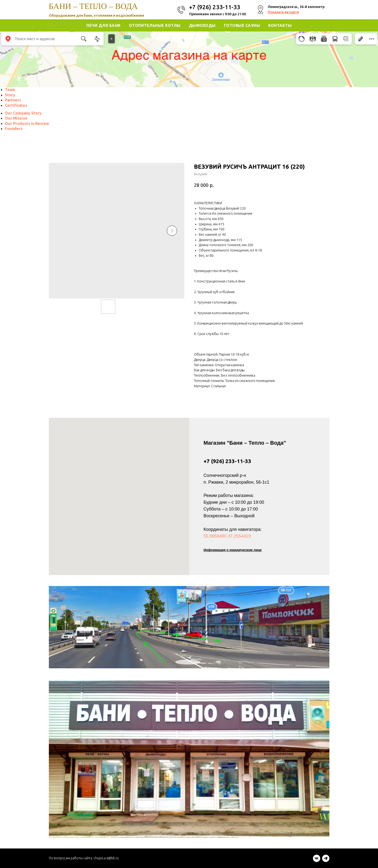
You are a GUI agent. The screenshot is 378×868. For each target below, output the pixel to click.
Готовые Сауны (242, 25)
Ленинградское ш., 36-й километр (296, 7)
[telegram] (326, 861)
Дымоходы (202, 25)
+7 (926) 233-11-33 (227, 461)
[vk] (317, 861)
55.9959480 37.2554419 (227, 536)
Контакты (280, 25)
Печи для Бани (104, 25)
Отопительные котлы (155, 25)
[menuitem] (10, 90)
